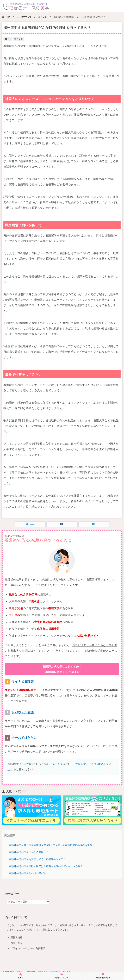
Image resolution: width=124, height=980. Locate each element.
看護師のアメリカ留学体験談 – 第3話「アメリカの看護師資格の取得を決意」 (52, 845)
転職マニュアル (62, 976)
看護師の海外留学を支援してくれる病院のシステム (37, 859)
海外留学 (18, 39)
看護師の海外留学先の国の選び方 (27, 873)
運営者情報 (16, 937)
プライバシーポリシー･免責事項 (28, 948)
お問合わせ (16, 943)
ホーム (21, 976)
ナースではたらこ (24, 738)
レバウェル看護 (23, 712)
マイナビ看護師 (23, 682)
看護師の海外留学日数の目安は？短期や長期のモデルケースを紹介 (46, 866)
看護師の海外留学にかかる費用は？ (29, 852)
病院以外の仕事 (103, 976)
